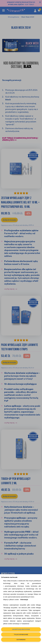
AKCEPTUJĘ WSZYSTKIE (21, 629)
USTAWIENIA (21, 640)
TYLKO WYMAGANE (21, 635)
